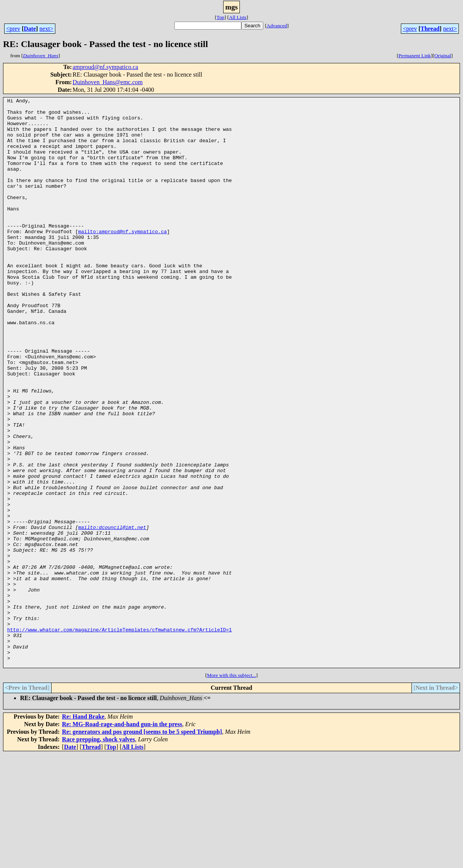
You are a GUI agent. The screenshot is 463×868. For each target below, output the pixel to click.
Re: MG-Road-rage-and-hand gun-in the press (122, 838)
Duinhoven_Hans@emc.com (108, 82)
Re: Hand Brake (83, 830)
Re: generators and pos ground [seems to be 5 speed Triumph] (142, 845)
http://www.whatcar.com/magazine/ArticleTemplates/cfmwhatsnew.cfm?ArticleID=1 (120, 736)
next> (46, 29)
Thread (430, 29)
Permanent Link (415, 56)
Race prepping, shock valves (99, 853)
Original (443, 56)
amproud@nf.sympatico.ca (106, 67)
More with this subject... (231, 789)
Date (30, 29)
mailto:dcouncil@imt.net (112, 614)
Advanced (277, 26)
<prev (13, 29)
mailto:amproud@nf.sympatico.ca (122, 259)
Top (220, 17)
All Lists (238, 17)
